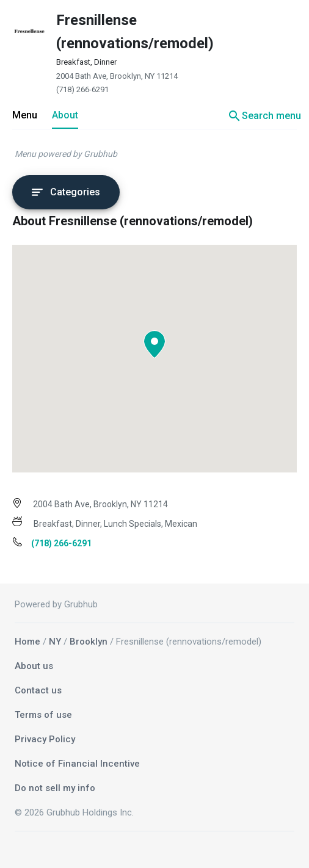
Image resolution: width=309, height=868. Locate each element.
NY (55, 642)
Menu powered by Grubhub (66, 154)
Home (27, 642)
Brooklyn (89, 642)
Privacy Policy (45, 739)
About (65, 115)
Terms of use (43, 715)
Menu (25, 115)
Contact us (38, 690)
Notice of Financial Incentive (77, 764)
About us (34, 666)
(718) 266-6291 (82, 89)
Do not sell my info (55, 788)
